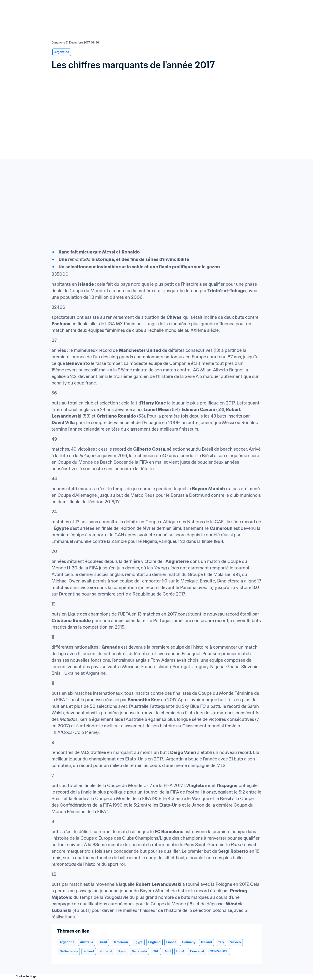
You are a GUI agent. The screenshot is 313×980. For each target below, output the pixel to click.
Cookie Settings (26, 976)
